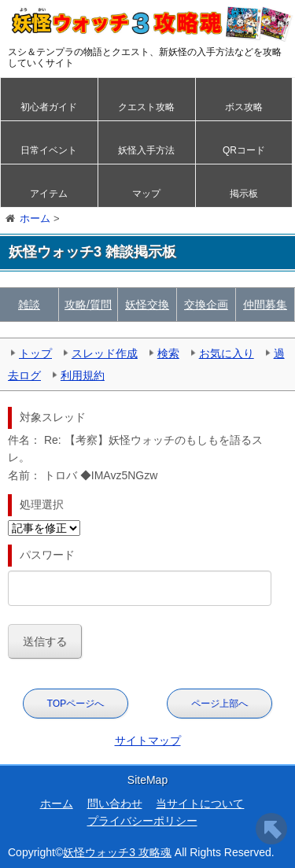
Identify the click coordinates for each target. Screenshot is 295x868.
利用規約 (83, 375)
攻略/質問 (88, 305)
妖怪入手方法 (146, 150)
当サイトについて (200, 803)
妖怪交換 (147, 305)
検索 (168, 353)
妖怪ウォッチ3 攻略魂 (117, 852)
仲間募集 (265, 305)
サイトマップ (148, 741)
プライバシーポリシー (142, 821)
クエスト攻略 (146, 107)
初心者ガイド (49, 107)
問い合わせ (115, 803)
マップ (146, 194)
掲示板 (244, 194)
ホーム (57, 803)
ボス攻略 (244, 107)
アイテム (49, 194)
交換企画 (206, 305)
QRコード (244, 150)
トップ (35, 353)
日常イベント (49, 150)
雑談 (29, 305)
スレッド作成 (105, 353)
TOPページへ (76, 704)
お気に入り (227, 353)
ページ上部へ (219, 704)
